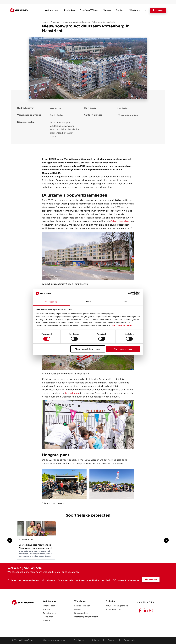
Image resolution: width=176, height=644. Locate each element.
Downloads (129, 640)
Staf (106, 580)
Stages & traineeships (126, 580)
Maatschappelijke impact (86, 617)
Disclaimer (79, 640)
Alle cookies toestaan (123, 349)
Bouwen (47, 609)
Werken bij (135, 10)
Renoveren (48, 617)
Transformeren (50, 613)
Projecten (69, 10)
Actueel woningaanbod (117, 606)
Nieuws (107, 10)
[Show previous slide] (10, 540)
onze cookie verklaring (121, 325)
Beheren (47, 620)
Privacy (96, 640)
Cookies (111, 640)
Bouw (12, 580)
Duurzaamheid (81, 613)
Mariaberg (125, 221)
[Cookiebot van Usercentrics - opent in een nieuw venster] (130, 293)
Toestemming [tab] (51, 302)
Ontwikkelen (49, 606)
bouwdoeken (72, 393)
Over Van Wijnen (89, 10)
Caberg (114, 221)
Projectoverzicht (113, 609)
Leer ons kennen (82, 606)
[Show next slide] (166, 540)
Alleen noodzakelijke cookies (88, 349)
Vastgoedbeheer (29, 580)
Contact (120, 10)
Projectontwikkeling (88, 580)
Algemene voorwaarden (54, 640)
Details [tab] (88, 301)
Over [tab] (125, 301)
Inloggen (158, 10)
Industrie (49, 580)
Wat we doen (52, 10)
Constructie (65, 580)
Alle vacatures (151, 579)
